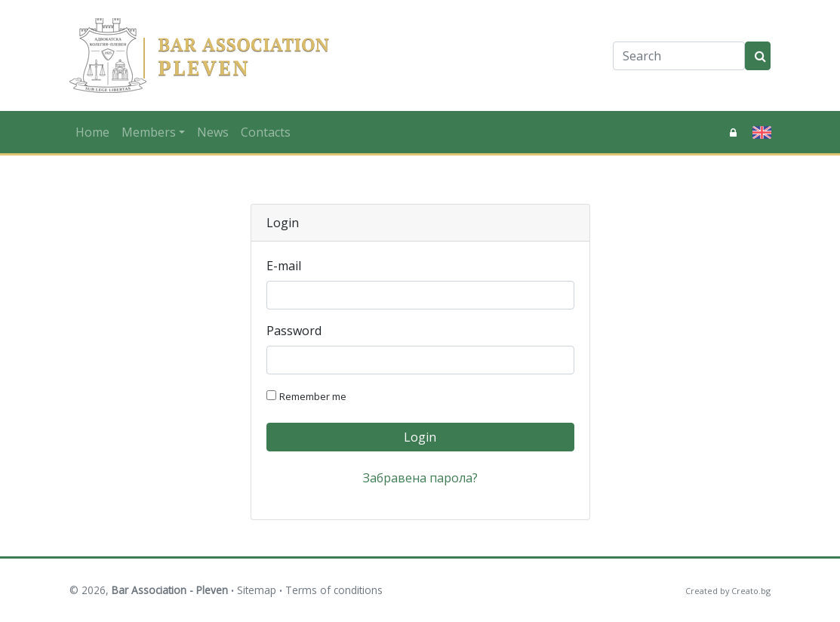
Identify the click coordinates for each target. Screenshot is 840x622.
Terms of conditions (334, 590)
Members (149, 132)
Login (420, 437)
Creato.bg (751, 591)
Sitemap (257, 590)
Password (294, 331)
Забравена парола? (420, 478)
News (213, 132)
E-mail (284, 266)
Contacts (266, 132)
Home (92, 132)
